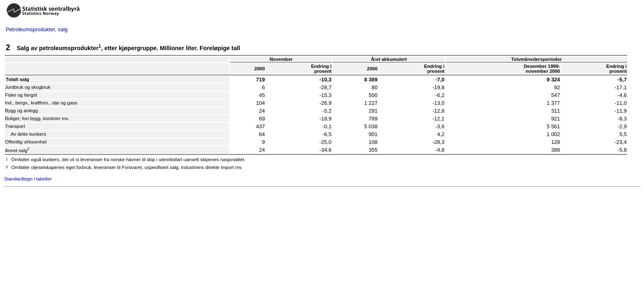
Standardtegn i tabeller (28, 179)
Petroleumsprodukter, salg (37, 29)
